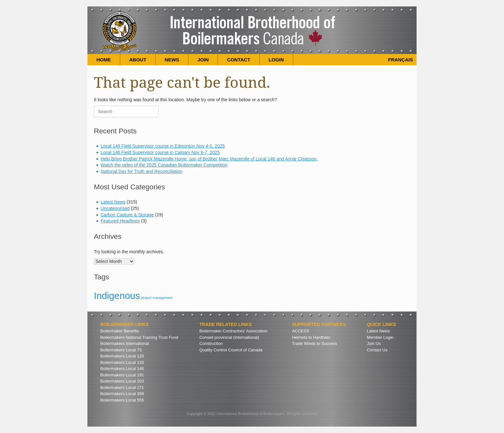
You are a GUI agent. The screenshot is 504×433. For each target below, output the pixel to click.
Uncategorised (115, 208)
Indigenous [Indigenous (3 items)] (117, 296)
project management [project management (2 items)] (157, 298)
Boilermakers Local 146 (122, 369)
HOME (104, 60)
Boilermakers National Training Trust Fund (139, 337)
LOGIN (276, 60)
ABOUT (138, 60)
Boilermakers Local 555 (122, 400)
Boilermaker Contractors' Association (233, 331)
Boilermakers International (125, 343)
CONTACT (239, 60)
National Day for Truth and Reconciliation (141, 171)
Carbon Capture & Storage (127, 215)
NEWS (172, 60)
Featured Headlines (120, 221)
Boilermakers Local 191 (122, 375)
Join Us (374, 343)
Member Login (380, 337)
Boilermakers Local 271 (122, 388)
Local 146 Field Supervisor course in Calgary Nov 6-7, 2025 (160, 152)
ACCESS (300, 331)
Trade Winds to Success (314, 343)
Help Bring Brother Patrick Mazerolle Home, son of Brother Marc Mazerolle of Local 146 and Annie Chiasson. (209, 159)
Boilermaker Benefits (120, 331)
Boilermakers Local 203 (122, 381)
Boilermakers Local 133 (122, 362)
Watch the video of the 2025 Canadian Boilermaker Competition (164, 165)
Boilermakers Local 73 (121, 350)
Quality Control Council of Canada (231, 350)
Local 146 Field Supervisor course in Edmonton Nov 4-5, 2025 (163, 146)
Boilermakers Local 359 (122, 394)
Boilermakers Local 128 (122, 356)
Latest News (113, 202)
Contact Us (377, 350)
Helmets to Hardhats (311, 337)
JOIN (203, 60)
